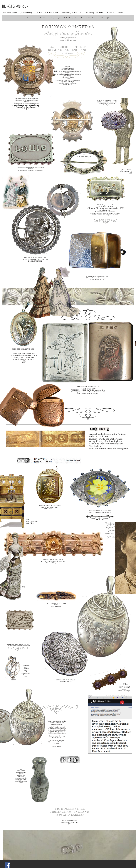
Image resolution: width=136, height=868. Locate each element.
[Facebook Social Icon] (8, 865)
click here (103, 436)
